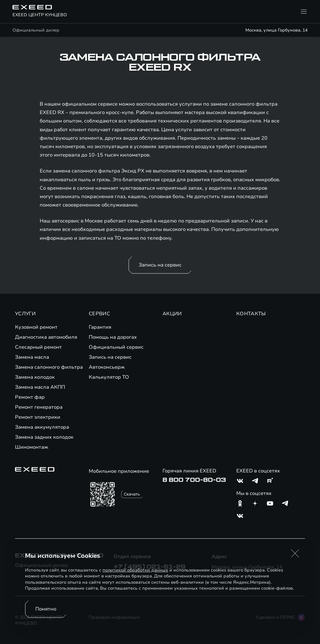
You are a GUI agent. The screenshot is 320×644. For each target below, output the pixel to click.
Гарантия (100, 327)
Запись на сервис (160, 265)
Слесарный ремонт (38, 347)
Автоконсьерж (107, 367)
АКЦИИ (172, 314)
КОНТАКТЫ (251, 314)
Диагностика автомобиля (46, 337)
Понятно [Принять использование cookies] (46, 609)
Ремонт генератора (39, 407)
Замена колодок (35, 377)
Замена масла (32, 357)
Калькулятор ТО (109, 377)
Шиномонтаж (32, 447)
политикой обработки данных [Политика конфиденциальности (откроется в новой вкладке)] (135, 570)
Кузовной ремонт (36, 327)
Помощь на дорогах (113, 337)
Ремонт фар (30, 397)
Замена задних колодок (44, 437)
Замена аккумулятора (42, 427)
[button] (295, 553)
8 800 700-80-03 (194, 480)
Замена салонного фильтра (49, 367)
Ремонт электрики (38, 417)
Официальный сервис (116, 347)
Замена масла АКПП (40, 387)
